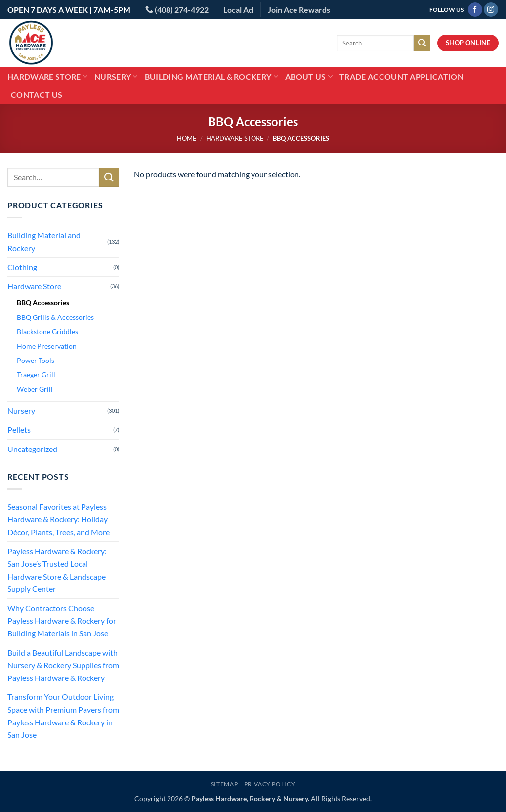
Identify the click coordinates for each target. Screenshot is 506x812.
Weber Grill (35, 389)
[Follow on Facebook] (475, 10)
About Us (309, 77)
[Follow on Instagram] (491, 10)
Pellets (19, 429)
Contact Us (37, 95)
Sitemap (224, 784)
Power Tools (36, 360)
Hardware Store (47, 77)
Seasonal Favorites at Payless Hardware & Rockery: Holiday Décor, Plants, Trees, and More (59, 519)
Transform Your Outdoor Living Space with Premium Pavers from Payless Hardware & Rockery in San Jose (63, 716)
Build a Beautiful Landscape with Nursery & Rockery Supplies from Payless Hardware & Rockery (63, 665)
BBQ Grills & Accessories (55, 317)
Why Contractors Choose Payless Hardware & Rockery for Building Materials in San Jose (62, 621)
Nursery (116, 77)
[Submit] (422, 43)
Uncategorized (32, 449)
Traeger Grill (36, 375)
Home (187, 138)
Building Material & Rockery (211, 77)
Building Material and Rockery (44, 242)
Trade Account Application (401, 76)
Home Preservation (47, 346)
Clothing (22, 267)
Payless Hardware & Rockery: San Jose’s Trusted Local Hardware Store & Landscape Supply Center (57, 570)
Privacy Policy (270, 784)
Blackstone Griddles (47, 332)
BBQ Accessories (43, 302)
